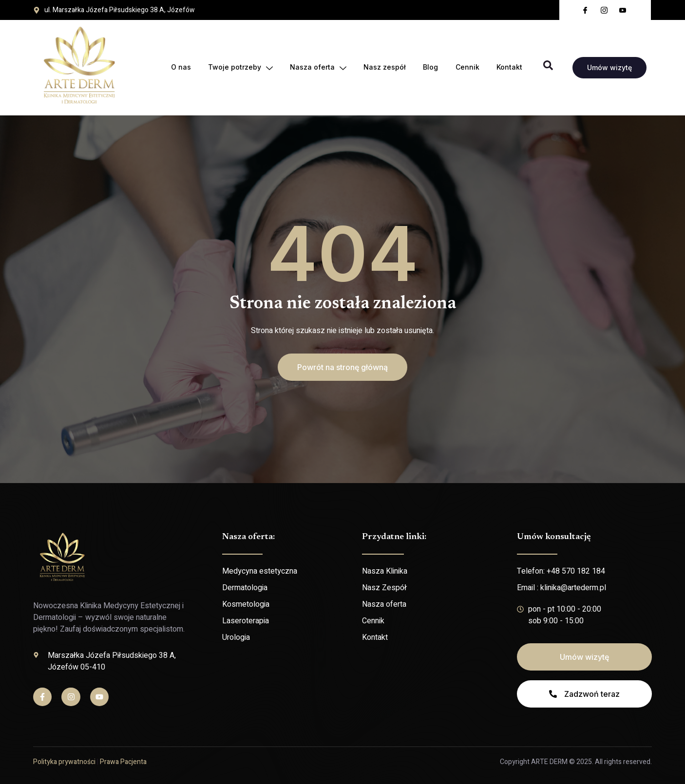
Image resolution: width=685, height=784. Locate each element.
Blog (430, 67)
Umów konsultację (554, 537)
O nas (179, 67)
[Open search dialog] (548, 68)
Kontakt (509, 67)
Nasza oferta (317, 68)
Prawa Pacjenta (123, 762)
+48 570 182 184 (576, 571)
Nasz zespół (384, 67)
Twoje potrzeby (238, 68)
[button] (342, 367)
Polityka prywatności (64, 762)
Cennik (467, 67)
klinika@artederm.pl (573, 588)
